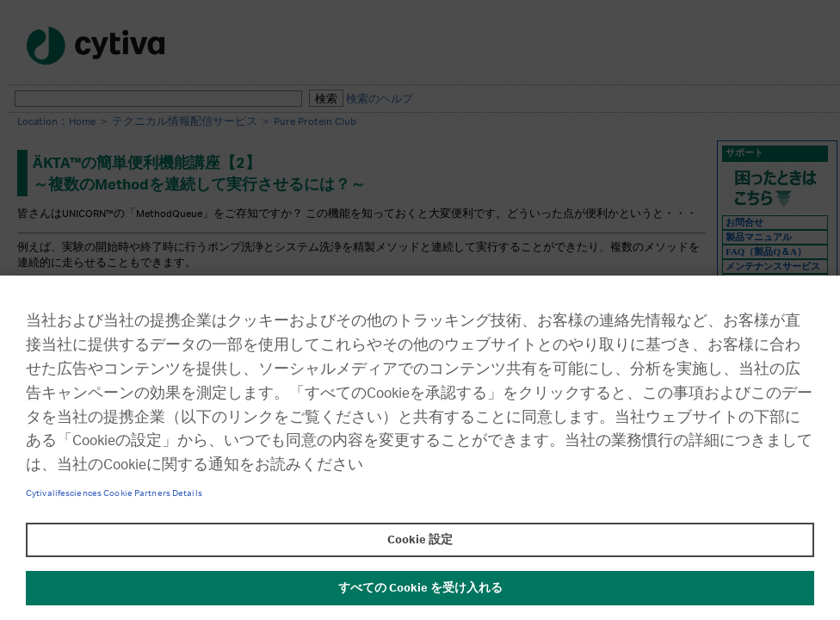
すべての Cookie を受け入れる (420, 588)
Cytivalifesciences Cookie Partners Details (114, 493)
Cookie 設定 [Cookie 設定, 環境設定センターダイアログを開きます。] (420, 540)
